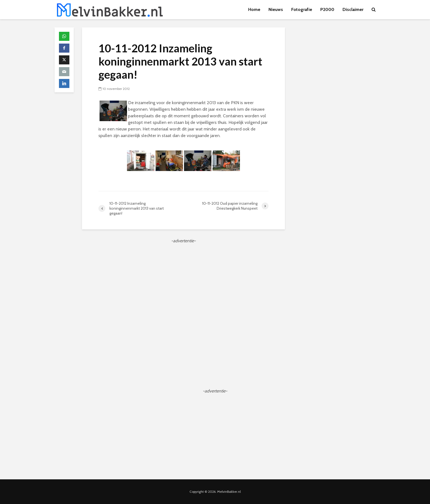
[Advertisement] (183, 283)
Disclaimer (353, 9)
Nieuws (276, 9)
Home (254, 9)
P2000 (327, 9)
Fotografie (302, 9)
